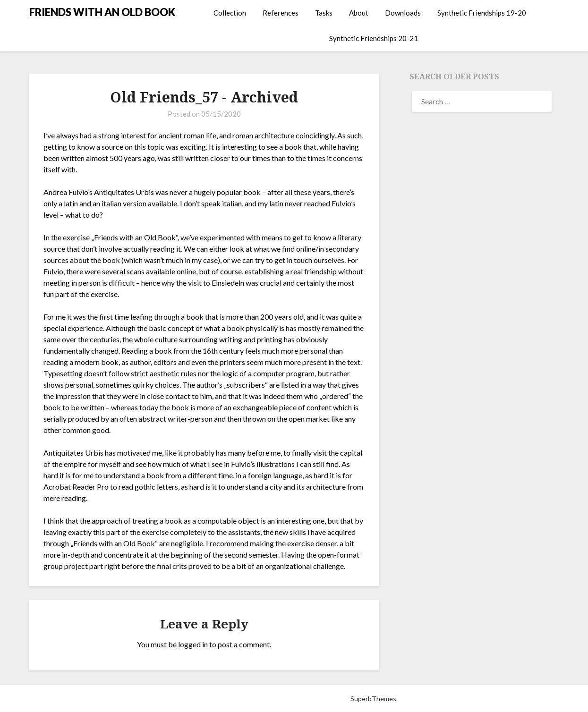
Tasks (324, 13)
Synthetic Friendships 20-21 (374, 38)
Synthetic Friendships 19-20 (482, 13)
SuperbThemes (373, 699)
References (281, 13)
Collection (230, 13)
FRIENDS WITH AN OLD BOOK (102, 12)
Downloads (403, 13)
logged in (193, 644)
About (359, 13)
